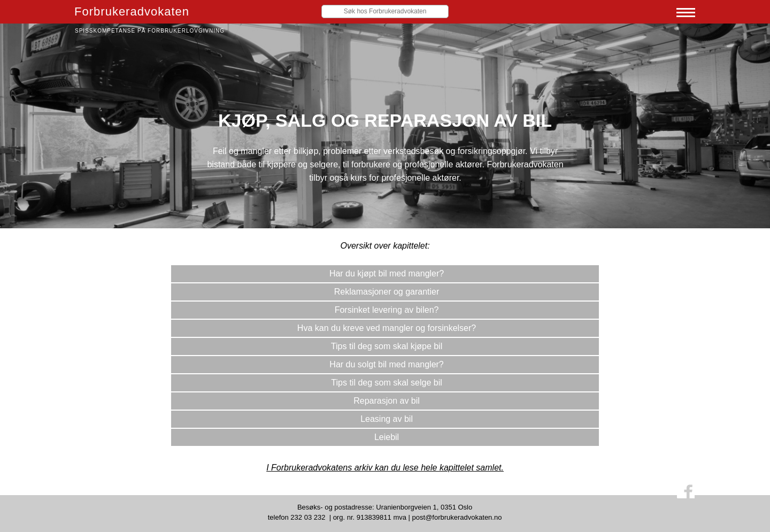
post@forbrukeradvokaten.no (457, 517)
